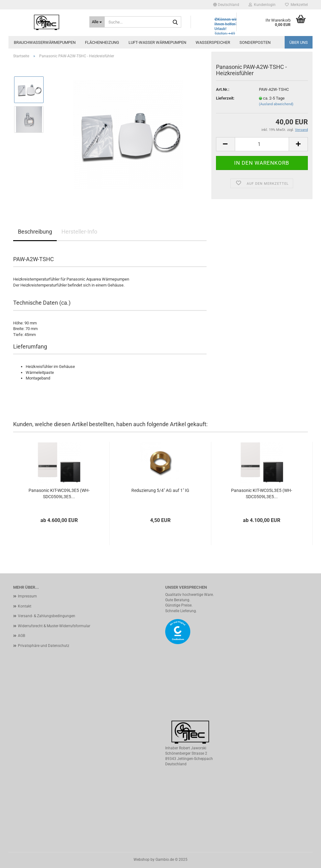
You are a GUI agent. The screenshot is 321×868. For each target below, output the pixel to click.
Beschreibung (35, 232)
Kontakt (25, 606)
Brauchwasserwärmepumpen (45, 42)
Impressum (27, 596)
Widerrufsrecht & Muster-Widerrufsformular (54, 626)
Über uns (299, 42)
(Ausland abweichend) (276, 104)
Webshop (142, 860)
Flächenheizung (102, 42)
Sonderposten (255, 42)
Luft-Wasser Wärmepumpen (157, 42)
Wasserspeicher (213, 42)
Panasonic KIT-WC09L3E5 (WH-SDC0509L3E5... (59, 493)
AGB (21, 636)
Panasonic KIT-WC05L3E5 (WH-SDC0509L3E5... (262, 493)
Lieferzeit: (225, 98)
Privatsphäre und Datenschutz (44, 646)
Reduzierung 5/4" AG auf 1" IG (160, 490)
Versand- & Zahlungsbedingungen (47, 616)
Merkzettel (296, 5)
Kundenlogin (262, 5)
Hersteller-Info (79, 232)
